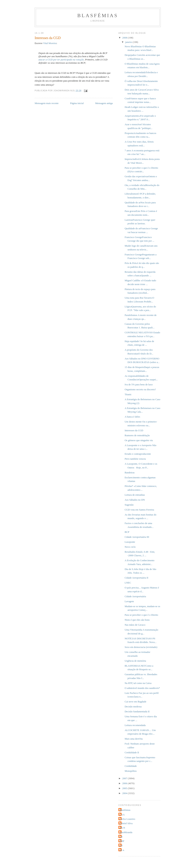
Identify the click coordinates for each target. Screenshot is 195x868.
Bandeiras (129, 472)
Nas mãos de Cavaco (135, 625)
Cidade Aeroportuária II (136, 578)
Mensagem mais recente (47, 103)
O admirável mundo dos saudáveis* (142, 688)
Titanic (128, 394)
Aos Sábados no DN (135, 500)
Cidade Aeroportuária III (137, 537)
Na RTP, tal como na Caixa (138, 683)
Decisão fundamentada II (137, 711)
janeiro (129, 42)
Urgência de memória (135, 661)
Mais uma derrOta (134, 739)
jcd (121, 845)
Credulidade (131, 766)
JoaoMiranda (126, 832)
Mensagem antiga (104, 103)
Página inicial (77, 103)
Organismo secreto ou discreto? (140, 389)
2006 (125, 783)
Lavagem (129, 601)
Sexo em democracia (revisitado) (141, 647)
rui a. (122, 850)
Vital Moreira (50, 43)
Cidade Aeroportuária (135, 596)
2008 (125, 38)
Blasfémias (98, 16)
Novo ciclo (130, 547)
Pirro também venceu (135, 459)
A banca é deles (132, 417)
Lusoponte (130, 542)
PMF (122, 841)
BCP (127, 532)
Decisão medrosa (133, 707)
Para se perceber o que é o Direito (141, 615)
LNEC (128, 583)
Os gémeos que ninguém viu (139, 440)
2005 (125, 788)
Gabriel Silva (126, 823)
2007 (125, 778)
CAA (122, 815)
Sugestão (129, 505)
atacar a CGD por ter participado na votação (61, 60)
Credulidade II (132, 752)
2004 (125, 793)
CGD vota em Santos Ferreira (139, 510)
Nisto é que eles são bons (137, 620)
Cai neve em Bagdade (135, 702)
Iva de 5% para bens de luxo (139, 384)
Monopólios (131, 771)
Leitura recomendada (135, 725)
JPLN (122, 828)
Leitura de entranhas (135, 495)
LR (121, 837)
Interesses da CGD (134, 430)
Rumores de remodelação (137, 435)
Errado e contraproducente (138, 454)
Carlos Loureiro (127, 819)
